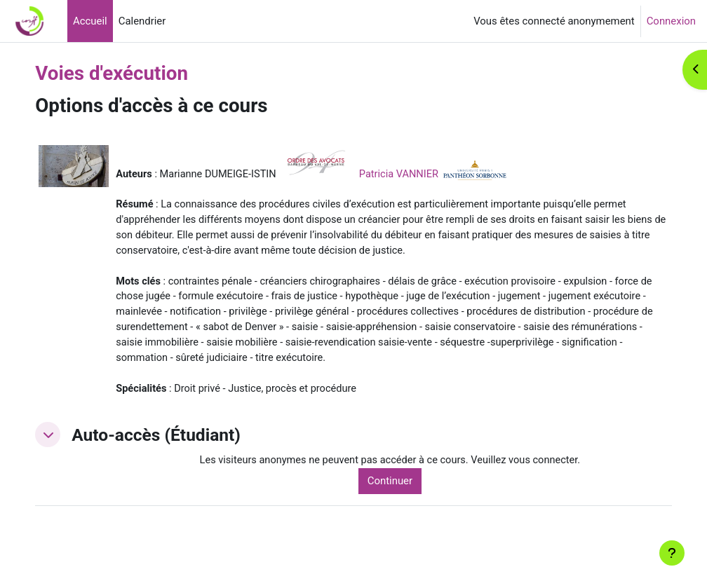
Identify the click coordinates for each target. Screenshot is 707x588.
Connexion (671, 21)
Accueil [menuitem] (90, 21)
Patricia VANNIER (429, 174)
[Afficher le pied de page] (672, 553)
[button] (73, 455)
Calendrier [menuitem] (142, 21)
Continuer (407, 502)
